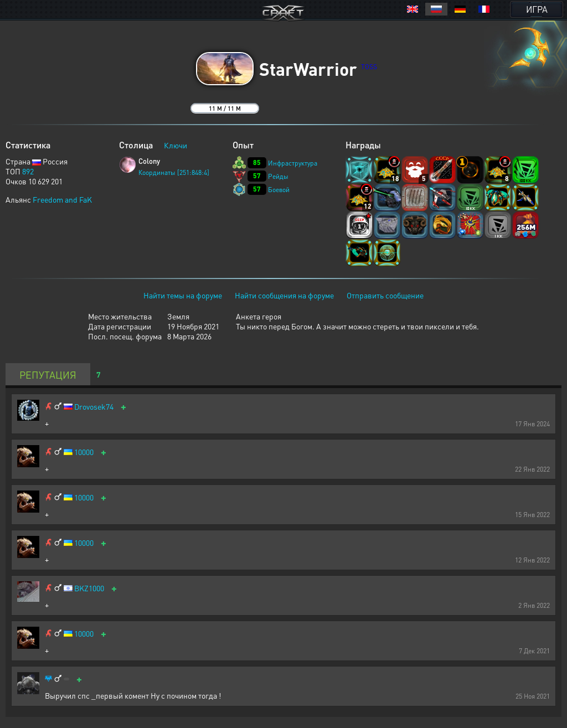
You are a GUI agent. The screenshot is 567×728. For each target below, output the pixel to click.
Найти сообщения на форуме (284, 295)
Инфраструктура (293, 163)
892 (28, 171)
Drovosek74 (94, 407)
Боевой (279, 190)
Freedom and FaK (62, 199)
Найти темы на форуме (183, 295)
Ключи (176, 145)
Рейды (278, 176)
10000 (84, 452)
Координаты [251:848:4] (174, 172)
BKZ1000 (89, 588)
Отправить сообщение (385, 295)
